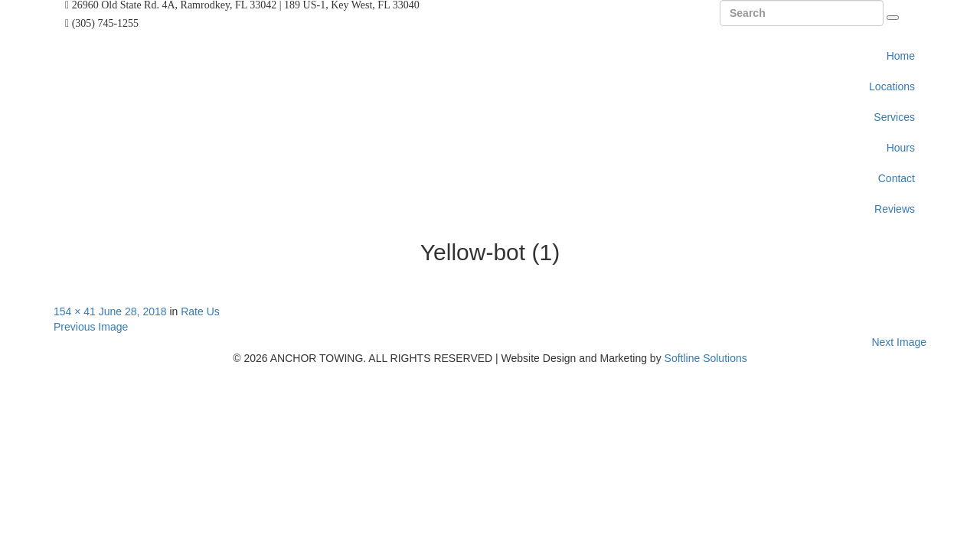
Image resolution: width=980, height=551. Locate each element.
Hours (901, 148)
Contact (897, 178)
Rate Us (200, 311)
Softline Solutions (706, 358)
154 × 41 (75, 311)
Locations (892, 86)
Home (901, 56)
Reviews (895, 209)
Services (894, 117)
